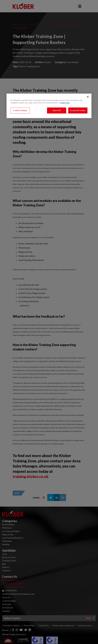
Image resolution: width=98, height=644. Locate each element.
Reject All (57, 111)
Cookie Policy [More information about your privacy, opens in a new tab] (65, 103)
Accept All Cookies (78, 111)
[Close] (88, 97)
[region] (49, 106)
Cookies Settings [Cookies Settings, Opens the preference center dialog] (20, 111)
